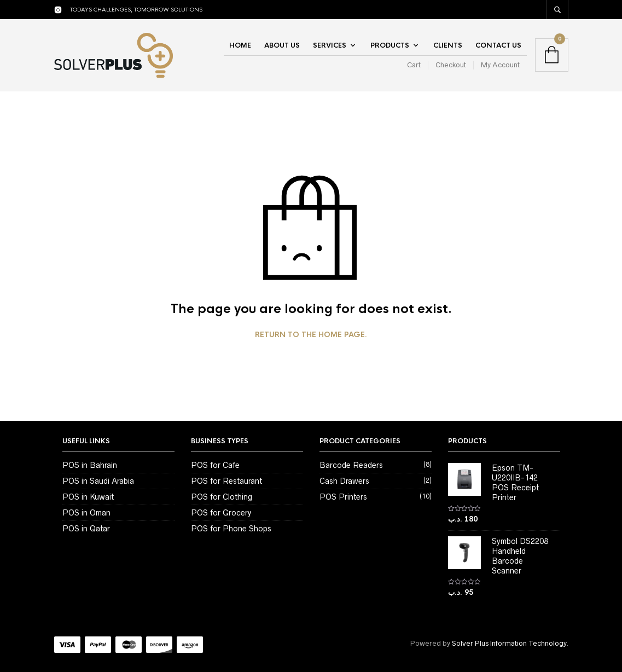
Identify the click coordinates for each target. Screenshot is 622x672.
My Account (500, 65)
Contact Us (498, 45)
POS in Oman (86, 513)
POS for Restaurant (226, 481)
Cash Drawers (344, 481)
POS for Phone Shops (231, 529)
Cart (414, 65)
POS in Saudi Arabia (98, 481)
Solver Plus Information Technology (509, 643)
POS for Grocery (221, 513)
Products (390, 45)
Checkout (451, 65)
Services (330, 45)
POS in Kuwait (88, 497)
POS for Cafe (215, 465)
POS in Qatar (86, 529)
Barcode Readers (351, 465)
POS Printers (343, 497)
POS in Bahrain (90, 465)
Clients (448, 45)
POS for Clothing (222, 497)
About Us (282, 45)
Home (240, 45)
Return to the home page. (311, 335)
